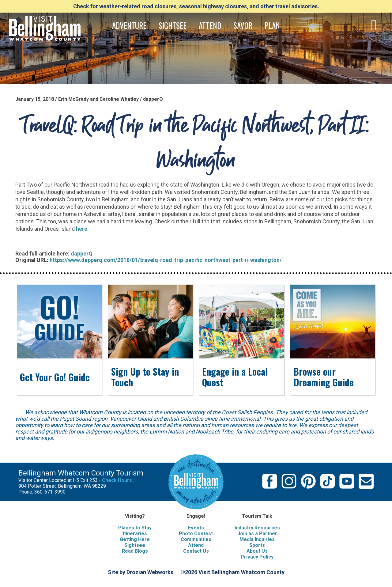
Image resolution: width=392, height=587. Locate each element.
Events (196, 528)
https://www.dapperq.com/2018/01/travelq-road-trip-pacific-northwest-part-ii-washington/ (166, 260)
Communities (196, 539)
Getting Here (135, 539)
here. (83, 229)
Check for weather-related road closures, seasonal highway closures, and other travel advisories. (196, 6)
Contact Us (196, 551)
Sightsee (135, 545)
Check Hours (117, 480)
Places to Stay (135, 528)
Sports (257, 545)
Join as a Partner (257, 534)
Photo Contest (196, 534)
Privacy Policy (257, 557)
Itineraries (135, 534)
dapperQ (82, 254)
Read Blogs (135, 551)
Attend (196, 545)
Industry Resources (257, 528)
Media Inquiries (257, 539)
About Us (257, 551)
